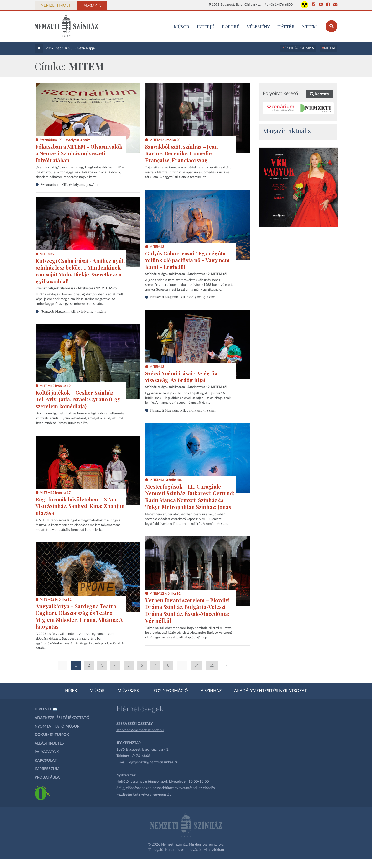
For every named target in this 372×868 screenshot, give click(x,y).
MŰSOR (182, 26)
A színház (211, 691)
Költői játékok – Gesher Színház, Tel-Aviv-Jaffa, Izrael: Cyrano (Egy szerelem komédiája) (78, 399)
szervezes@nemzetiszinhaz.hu (140, 730)
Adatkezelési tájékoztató (62, 718)
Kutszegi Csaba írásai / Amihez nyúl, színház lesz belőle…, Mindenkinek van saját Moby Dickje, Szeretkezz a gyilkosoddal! (80, 271)
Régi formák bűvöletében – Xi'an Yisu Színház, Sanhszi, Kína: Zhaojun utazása (80, 506)
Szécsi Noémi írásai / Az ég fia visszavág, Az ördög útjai (181, 377)
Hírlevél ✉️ (46, 709)
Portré (231, 26)
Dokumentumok (52, 735)
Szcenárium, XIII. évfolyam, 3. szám (69, 184)
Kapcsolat (46, 761)
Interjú (206, 26)
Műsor (97, 691)
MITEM (309, 26)
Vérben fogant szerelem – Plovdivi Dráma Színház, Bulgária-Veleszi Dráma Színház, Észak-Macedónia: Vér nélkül (188, 610)
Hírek (71, 691)
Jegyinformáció (170, 691)
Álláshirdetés (49, 743)
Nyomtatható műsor (57, 726)
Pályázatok (47, 752)
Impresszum (47, 769)
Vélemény (258, 26)
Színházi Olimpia (299, 48)
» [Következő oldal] (226, 665)
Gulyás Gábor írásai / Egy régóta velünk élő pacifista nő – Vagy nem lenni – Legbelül (187, 260)
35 (212, 665)
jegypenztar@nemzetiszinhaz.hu (153, 762)
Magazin (92, 5)
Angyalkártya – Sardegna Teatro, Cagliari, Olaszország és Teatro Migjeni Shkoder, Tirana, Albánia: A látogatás (79, 616)
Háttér (286, 26)
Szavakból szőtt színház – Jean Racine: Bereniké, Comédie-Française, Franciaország (182, 153)
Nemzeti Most (56, 5)
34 (196, 665)
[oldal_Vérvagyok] (298, 188)
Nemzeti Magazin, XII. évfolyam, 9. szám (183, 297)
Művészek (128, 691)
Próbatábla (47, 777)
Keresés (319, 94)
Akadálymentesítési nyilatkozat (271, 691)
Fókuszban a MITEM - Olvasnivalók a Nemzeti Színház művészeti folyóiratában (79, 153)
